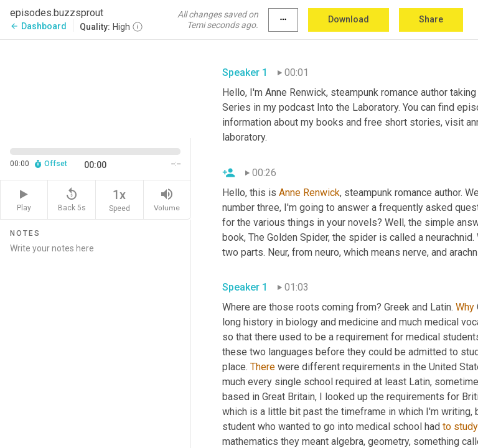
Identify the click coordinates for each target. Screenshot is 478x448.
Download (349, 19)
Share (431, 19)
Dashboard (38, 26)
